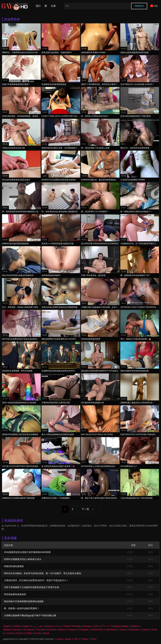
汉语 (96, 626)
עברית (58, 626)
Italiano (62, 630)
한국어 (19, 633)
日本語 (28, 633)
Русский (41, 630)
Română (76, 626)
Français (72, 630)
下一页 (85, 509)
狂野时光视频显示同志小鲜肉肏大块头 (23, 559)
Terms (94, 639)
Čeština (17, 626)
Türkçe (123, 630)
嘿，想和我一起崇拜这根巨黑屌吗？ (22, 608)
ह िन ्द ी (106, 626)
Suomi (37, 633)
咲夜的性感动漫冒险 (14, 566)
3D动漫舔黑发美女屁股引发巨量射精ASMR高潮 (27, 552)
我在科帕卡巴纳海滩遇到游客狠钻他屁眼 (24, 601)
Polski (67, 626)
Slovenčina (134, 630)
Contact (59, 639)
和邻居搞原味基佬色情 (15, 594)
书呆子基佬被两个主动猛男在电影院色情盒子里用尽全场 (31, 587)
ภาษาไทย (9, 633)
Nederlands (111, 630)
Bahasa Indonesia (12, 630)
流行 (38, 6)
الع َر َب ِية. (38, 626)
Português (84, 630)
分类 (53, 6)
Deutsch (49, 626)
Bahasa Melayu (121, 626)
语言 (154, 6)
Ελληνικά (52, 630)
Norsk (154, 630)
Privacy (84, 639)
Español (135, 626)
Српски (145, 630)
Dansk (46, 633)
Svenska (87, 626)
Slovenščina (97, 630)
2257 (76, 639)
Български (29, 630)
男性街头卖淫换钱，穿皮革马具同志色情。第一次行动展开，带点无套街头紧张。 (44, 573)
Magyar (27, 626)
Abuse (68, 639)
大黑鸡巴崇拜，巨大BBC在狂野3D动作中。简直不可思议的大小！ (36, 580)
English (7, 626)
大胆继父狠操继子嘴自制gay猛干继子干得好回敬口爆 (30, 615)
